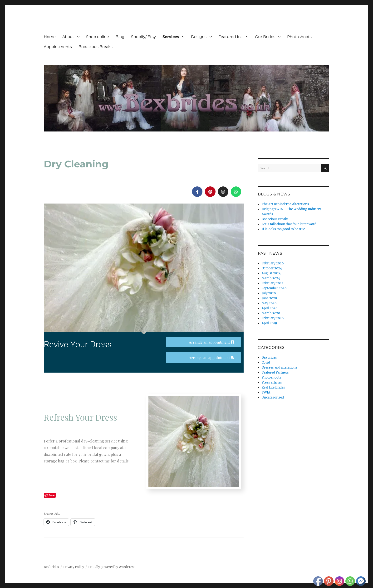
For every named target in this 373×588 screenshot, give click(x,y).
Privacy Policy (74, 567)
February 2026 (273, 263)
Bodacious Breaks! (276, 219)
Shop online (98, 37)
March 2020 (271, 313)
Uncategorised (273, 397)
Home (50, 37)
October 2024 (272, 268)
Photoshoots (299, 37)
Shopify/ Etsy (143, 37)
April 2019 (269, 323)
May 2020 (269, 303)
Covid (266, 362)
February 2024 (273, 283)
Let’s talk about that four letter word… (290, 224)
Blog (120, 37)
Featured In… (231, 37)
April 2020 (270, 308)
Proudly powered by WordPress (112, 567)
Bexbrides (269, 357)
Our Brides (265, 37)
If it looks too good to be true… (285, 229)
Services (171, 37)
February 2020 (273, 318)
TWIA (266, 392)
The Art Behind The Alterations (285, 204)
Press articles (272, 382)
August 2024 (271, 273)
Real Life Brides (273, 387)
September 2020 (274, 288)
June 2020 (269, 298)
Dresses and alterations (280, 367)
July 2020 (269, 293)
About (68, 37)
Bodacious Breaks (96, 47)
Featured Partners (275, 372)
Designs (199, 37)
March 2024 (271, 278)
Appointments (58, 47)
